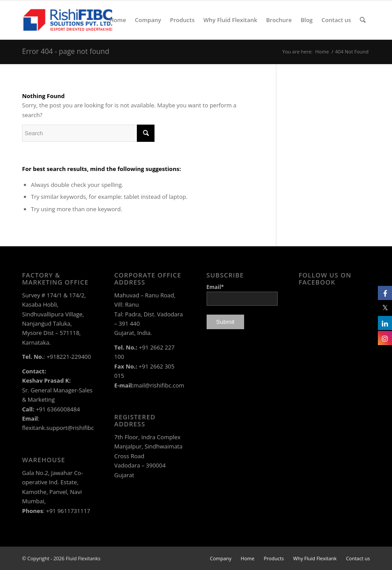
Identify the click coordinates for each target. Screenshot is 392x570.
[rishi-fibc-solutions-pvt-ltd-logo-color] (68, 20)
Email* (242, 294)
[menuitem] (118, 20)
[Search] (363, 20)
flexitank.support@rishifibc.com (64, 428)
